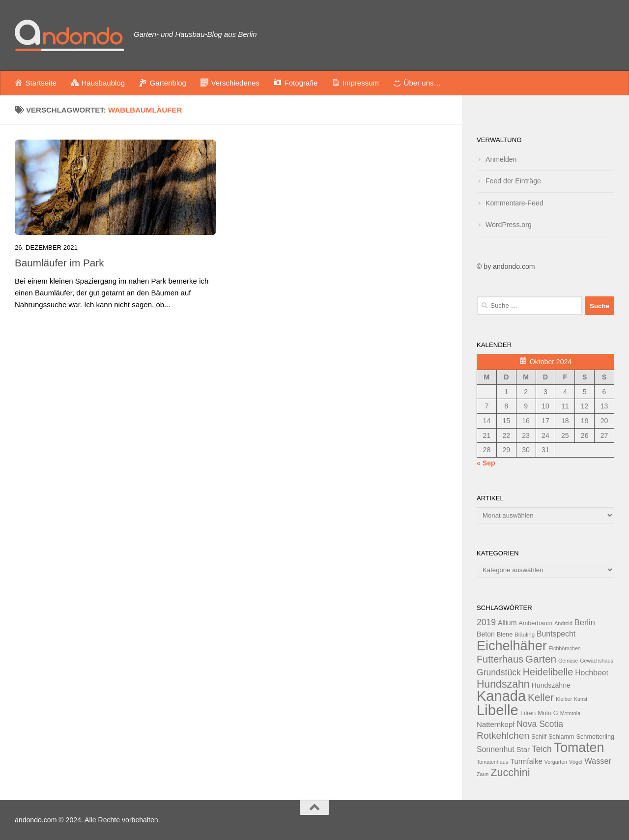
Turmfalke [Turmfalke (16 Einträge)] (526, 761)
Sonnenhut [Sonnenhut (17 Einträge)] (496, 749)
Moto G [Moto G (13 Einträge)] (548, 713)
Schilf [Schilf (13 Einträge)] (539, 737)
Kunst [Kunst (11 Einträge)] (581, 699)
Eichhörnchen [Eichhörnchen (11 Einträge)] (565, 648)
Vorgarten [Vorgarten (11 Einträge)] (556, 762)
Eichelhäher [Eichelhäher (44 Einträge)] (512, 646)
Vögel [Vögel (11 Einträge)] (576, 762)
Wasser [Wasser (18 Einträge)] (598, 761)
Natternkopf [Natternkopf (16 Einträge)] (496, 724)
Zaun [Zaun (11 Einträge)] (483, 774)
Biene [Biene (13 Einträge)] (505, 635)
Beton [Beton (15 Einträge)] (486, 634)
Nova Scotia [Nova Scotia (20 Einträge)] (540, 724)
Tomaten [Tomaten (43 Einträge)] (579, 748)
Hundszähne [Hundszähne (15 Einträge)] (551, 685)
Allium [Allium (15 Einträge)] (507, 623)
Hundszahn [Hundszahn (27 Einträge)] (503, 684)
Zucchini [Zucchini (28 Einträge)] (510, 772)
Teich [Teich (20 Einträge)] (542, 749)
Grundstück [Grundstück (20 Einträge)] (499, 672)
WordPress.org (509, 225)
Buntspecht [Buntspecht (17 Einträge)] (556, 634)
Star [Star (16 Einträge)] (523, 749)
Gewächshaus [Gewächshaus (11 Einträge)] (597, 661)
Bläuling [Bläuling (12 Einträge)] (525, 635)
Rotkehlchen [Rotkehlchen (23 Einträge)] (503, 736)
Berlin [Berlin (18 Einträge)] (585, 622)
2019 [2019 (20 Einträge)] (486, 622)
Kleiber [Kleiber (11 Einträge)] (564, 699)
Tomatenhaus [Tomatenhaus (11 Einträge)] (492, 762)
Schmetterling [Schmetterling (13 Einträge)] (595, 737)
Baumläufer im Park (59, 263)
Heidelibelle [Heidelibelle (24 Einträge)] (548, 672)
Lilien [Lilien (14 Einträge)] (528, 713)
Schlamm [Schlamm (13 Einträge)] (561, 737)
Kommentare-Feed (515, 203)
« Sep (486, 463)
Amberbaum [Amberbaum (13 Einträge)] (535, 623)
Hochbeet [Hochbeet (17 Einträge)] (592, 673)
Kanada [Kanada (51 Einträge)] (501, 696)
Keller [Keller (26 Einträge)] (541, 697)
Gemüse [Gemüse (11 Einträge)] (568, 661)
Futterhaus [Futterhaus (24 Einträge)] (500, 659)
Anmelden (501, 159)
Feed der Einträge (513, 181)
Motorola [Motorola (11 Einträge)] (570, 713)
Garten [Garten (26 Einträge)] (541, 659)
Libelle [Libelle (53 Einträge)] (498, 710)
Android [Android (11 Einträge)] (563, 623)
